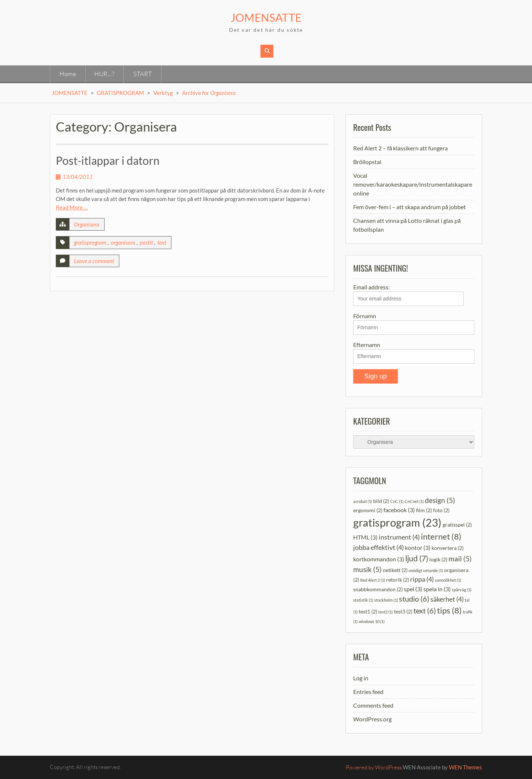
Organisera (87, 224)
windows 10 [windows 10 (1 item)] (372, 621)
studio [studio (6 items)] (414, 599)
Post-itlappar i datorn (108, 160)
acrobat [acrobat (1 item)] (363, 501)
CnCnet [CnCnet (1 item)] (414, 501)
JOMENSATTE (266, 17)
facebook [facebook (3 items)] (399, 510)
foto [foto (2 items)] (441, 510)
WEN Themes (465, 767)
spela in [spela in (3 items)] (437, 589)
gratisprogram (90, 242)
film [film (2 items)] (424, 510)
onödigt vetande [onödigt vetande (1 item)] (426, 570)
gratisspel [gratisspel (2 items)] (457, 525)
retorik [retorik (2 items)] (398, 580)
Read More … (72, 207)
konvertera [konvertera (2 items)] (448, 548)
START (143, 74)
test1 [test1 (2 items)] (368, 611)
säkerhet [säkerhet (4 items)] (447, 599)
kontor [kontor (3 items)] (418, 547)
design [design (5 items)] (440, 500)
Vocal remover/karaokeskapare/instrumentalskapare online (413, 184)
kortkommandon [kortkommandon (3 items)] (379, 559)
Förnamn (365, 316)
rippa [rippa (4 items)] (422, 579)
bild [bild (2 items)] (381, 501)
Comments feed (373, 705)
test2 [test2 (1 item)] (386, 612)
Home (68, 74)
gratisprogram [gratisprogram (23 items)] (397, 522)
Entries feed (368, 692)
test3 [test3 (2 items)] (403, 611)
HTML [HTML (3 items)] (365, 537)
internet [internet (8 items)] (441, 536)
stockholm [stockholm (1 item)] (386, 600)
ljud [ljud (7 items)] (417, 558)
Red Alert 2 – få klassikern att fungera (400, 148)
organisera (123, 242)
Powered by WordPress (374, 767)
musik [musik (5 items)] (367, 569)
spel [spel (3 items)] (413, 589)
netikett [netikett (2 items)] (395, 570)
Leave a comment (94, 261)
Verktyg (163, 93)
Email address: (408, 295)
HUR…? (104, 74)
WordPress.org (372, 719)
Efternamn (367, 345)
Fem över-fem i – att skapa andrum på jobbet (410, 207)
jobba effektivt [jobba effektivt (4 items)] (378, 547)
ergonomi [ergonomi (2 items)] (368, 510)
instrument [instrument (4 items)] (399, 537)
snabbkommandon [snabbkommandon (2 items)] (378, 589)
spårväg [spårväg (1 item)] (462, 590)
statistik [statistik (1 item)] (363, 600)
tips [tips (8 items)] (449, 610)
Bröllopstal (367, 162)
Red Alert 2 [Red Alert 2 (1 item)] (373, 580)
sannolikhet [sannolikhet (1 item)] (448, 580)
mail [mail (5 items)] (460, 559)
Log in (361, 678)
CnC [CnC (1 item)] (397, 501)
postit (146, 242)
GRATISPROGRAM (120, 93)
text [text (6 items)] (425, 610)
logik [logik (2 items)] (438, 559)
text (162, 242)
